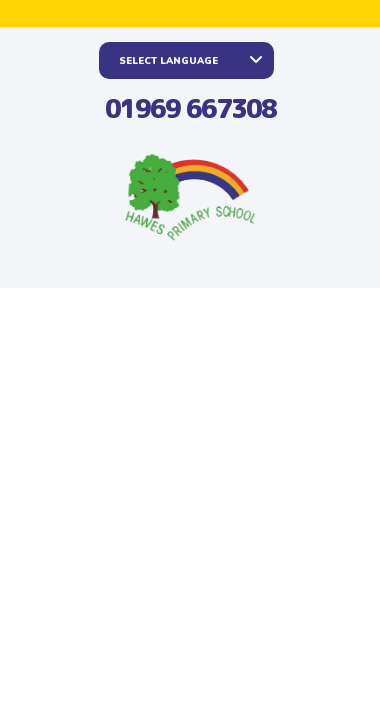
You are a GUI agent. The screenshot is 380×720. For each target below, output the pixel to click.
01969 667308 (190, 108)
